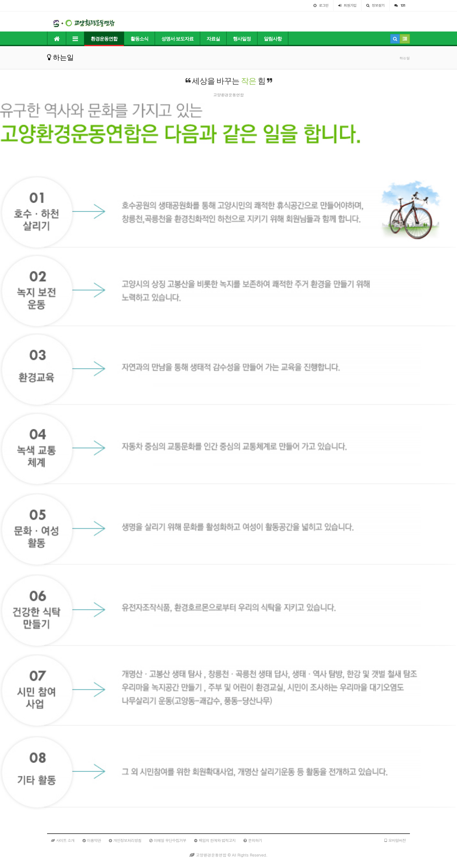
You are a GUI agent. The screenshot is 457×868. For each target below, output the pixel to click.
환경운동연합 (104, 39)
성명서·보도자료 (177, 39)
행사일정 (242, 39)
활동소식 (139, 39)
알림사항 (273, 39)
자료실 (213, 39)
